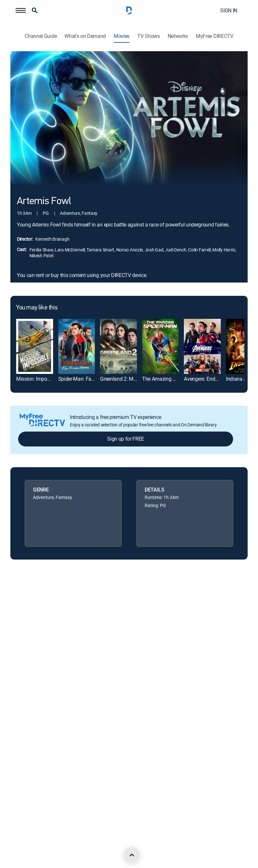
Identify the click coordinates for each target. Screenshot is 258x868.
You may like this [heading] (37, 308)
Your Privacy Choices (39, 678)
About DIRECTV (25, 590)
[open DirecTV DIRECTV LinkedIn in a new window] (13, 842)
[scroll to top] (132, 855)
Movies (122, 36)
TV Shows (148, 36)
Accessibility (22, 766)
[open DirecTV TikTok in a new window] (84, 842)
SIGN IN (229, 10)
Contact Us (21, 788)
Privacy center (24, 656)
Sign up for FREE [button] (126, 439)
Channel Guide (41, 36)
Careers (18, 612)
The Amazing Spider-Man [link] (170, 379)
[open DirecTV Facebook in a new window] (27, 842)
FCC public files (25, 744)
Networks (178, 36)
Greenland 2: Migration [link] (125, 379)
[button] (21, 10)
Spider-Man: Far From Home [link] (89, 379)
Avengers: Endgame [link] (206, 379)
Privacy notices (25, 700)
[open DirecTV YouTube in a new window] (70, 842)
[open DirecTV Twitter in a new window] (41, 842)
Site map (19, 722)
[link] (35, 346)
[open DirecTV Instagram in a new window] (56, 842)
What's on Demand (85, 36)
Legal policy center (28, 634)
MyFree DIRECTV (215, 36)
